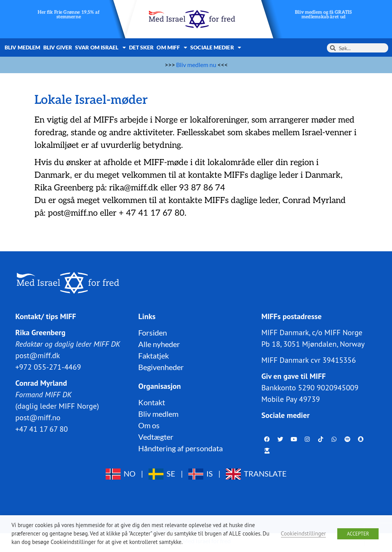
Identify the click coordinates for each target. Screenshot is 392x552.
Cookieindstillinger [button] (304, 533)
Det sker (141, 47)
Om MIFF (172, 48)
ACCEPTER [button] (358, 534)
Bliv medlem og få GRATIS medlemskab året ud (323, 15)
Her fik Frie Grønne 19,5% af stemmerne (68, 15)
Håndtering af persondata (180, 448)
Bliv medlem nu (196, 65)
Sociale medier (216, 48)
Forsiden (153, 333)
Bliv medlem (22, 47)
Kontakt (152, 402)
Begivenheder (161, 367)
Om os (149, 425)
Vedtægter (156, 437)
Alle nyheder (159, 344)
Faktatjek (154, 355)
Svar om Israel (100, 48)
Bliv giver (58, 47)
